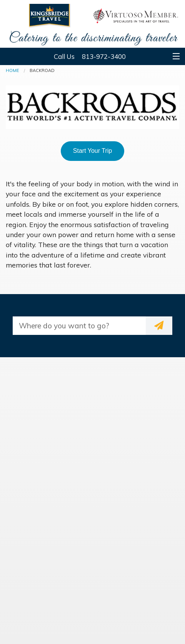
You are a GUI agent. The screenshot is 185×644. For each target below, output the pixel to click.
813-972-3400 (104, 56)
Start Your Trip (92, 151)
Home (12, 70)
